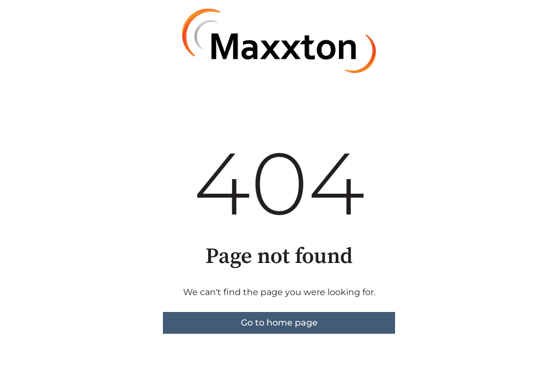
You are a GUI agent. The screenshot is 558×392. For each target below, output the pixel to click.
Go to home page (279, 323)
